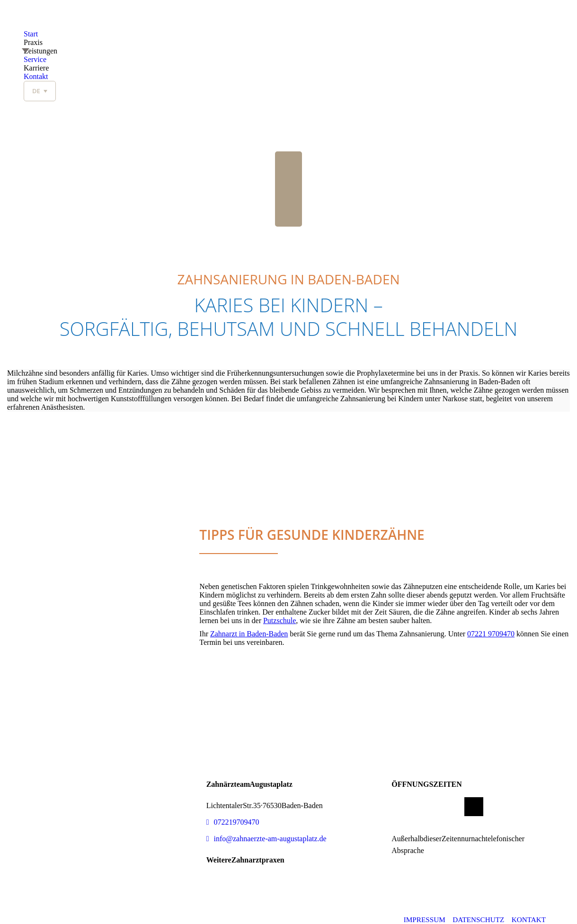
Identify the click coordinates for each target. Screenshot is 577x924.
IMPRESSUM (423, 919)
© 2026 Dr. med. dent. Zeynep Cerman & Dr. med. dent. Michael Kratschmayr (138, 919)
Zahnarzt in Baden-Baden (249, 634)
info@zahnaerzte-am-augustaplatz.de (266, 839)
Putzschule (280, 620)
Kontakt (529, 919)
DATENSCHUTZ (478, 919)
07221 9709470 (491, 634)
